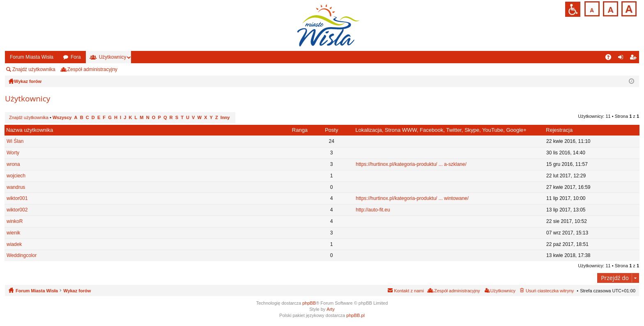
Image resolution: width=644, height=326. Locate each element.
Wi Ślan (15, 141)
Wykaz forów (77, 291)
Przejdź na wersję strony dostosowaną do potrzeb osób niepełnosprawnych (573, 9)
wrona (13, 164)
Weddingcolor (22, 255)
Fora (76, 57)
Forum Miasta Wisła (32, 57)
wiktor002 (17, 210)
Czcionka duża (628, 8)
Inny (225, 117)
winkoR (15, 221)
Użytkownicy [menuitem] (503, 291)
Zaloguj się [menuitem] (622, 59)
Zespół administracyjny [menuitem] (92, 69)
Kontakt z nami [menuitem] (409, 291)
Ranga (300, 130)
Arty (331, 309)
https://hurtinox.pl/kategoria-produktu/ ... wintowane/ (412, 198)
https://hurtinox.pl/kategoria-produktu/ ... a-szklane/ (411, 164)
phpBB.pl (355, 315)
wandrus (16, 187)
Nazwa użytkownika (30, 130)
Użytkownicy (113, 57)
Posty (332, 130)
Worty (13, 153)
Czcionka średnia (610, 8)
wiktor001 (17, 198)
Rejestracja (559, 130)
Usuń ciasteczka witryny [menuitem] (550, 291)
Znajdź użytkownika (34, 69)
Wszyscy (62, 117)
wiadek (14, 244)
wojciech (16, 176)
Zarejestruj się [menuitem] (635, 59)
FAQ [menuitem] (611, 59)
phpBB (309, 303)
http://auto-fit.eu (373, 210)
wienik (13, 233)
